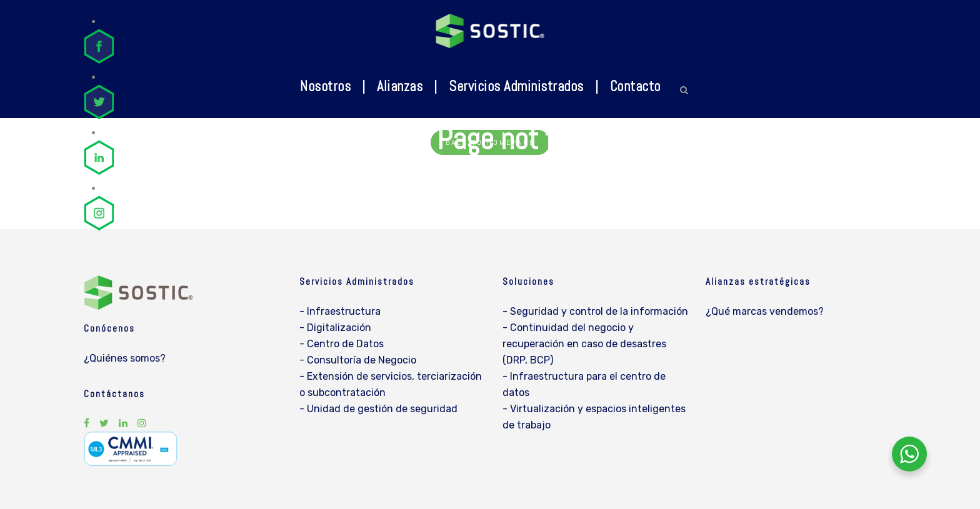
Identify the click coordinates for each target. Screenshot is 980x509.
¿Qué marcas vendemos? (765, 311)
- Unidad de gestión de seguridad (378, 409)
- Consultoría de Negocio (358, 360)
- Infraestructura (340, 311)
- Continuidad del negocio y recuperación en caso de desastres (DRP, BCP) (584, 344)
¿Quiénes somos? (125, 358)
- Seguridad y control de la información (595, 311)
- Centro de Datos (342, 344)
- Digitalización (335, 328)
